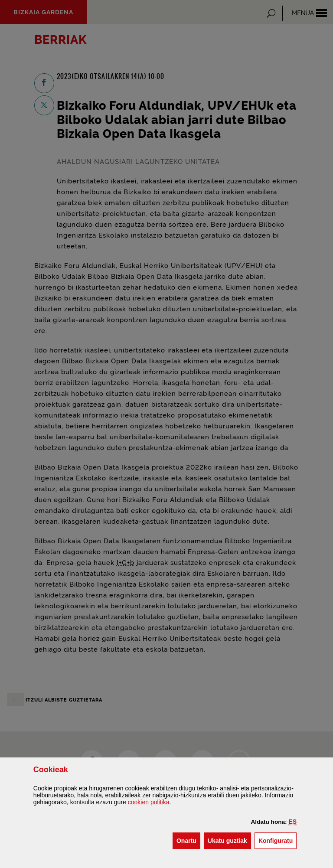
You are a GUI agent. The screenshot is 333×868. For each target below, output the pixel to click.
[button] (293, 822)
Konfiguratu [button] (277, 840)
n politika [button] (149, 802)
